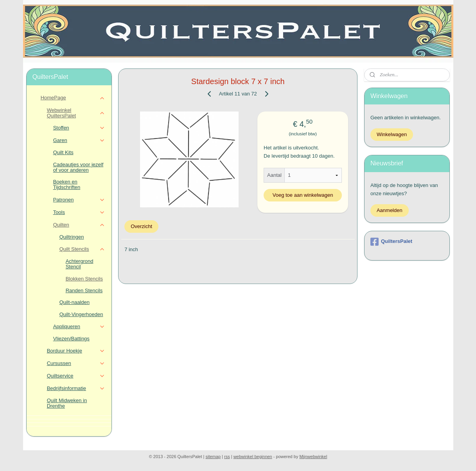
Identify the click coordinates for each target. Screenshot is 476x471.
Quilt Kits (63, 152)
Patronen (79, 200)
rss (227, 457)
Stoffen (79, 128)
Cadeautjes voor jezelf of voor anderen (78, 167)
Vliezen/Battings (71, 339)
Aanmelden (390, 210)
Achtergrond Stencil (80, 264)
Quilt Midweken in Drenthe (67, 403)
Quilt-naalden (75, 302)
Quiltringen (72, 237)
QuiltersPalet (391, 242)
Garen (79, 140)
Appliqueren (79, 327)
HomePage (73, 98)
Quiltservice (76, 376)
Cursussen (76, 363)
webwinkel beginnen (253, 457)
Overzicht (141, 226)
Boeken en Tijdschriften (67, 184)
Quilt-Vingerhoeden (81, 314)
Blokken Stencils (84, 279)
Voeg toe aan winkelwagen (303, 195)
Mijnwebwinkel (313, 457)
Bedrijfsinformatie (76, 388)
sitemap (213, 457)
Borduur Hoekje (76, 351)
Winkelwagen (392, 134)
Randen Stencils (84, 290)
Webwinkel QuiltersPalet (76, 113)
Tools (79, 212)
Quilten (79, 225)
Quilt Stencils (82, 249)
